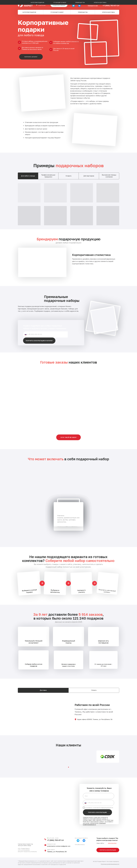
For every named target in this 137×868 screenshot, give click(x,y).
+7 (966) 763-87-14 (111, 5)
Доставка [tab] (43, 690)
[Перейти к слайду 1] (68, 767)
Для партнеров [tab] (89, 176)
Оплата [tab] (94, 690)
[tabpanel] (68, 204)
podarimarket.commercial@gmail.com (59, 846)
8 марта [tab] (69, 176)
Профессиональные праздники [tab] (48, 176)
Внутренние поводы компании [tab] (109, 176)
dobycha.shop (112, 843)
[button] (59, 5)
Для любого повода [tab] (28, 176)
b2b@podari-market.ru (93, 3)
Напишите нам (93, 6)
